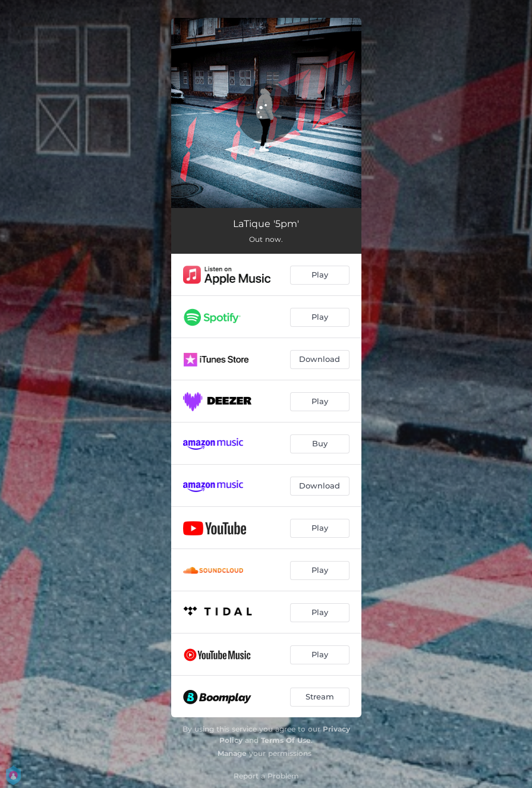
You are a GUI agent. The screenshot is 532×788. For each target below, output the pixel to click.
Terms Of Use (286, 740)
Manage (232, 753)
